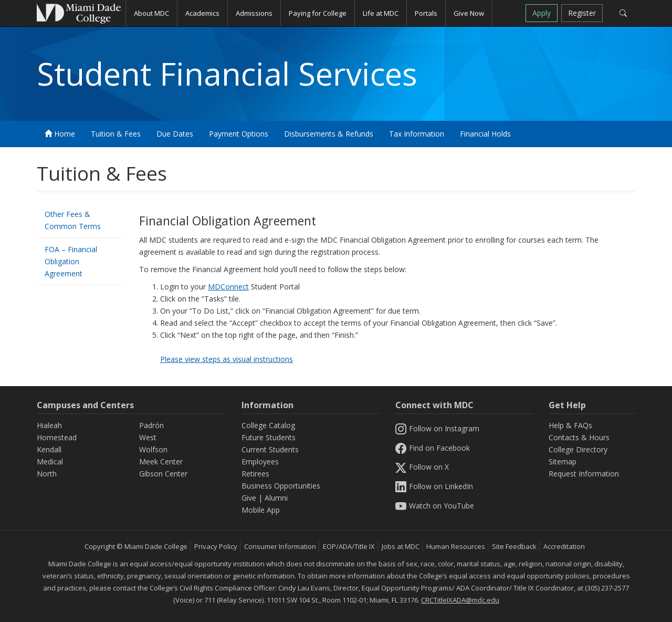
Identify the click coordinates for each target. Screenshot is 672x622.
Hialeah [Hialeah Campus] (49, 425)
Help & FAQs (570, 425)
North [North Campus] (47, 474)
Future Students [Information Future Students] (269, 437)
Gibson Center (163, 474)
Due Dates (175, 134)
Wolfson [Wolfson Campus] (153, 449)
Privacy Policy (216, 546)
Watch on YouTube (435, 506)
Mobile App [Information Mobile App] (261, 510)
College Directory (578, 449)
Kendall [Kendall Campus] (49, 449)
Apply (542, 13)
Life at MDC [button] (381, 13)
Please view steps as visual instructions (227, 359)
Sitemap (563, 462)
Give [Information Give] (249, 498)
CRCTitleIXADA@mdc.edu (460, 600)
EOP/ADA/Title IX (349, 546)
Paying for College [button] (318, 13)
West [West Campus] (148, 437)
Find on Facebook (433, 448)
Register (582, 13)
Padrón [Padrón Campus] (151, 425)
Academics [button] (202, 13)
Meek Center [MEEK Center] (161, 462)
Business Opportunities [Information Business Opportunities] (281, 486)
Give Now (469, 13)
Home (60, 134)
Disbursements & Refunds (329, 134)
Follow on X (422, 467)
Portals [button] (426, 13)
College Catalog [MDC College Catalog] (268, 425)
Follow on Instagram (437, 428)
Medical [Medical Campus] (50, 462)
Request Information (584, 474)
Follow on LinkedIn (434, 486)
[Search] (623, 13)
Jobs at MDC (401, 546)
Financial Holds (485, 134)
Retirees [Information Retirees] (255, 474)
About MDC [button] (151, 13)
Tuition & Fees (116, 134)
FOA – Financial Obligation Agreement (71, 261)
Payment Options (239, 134)
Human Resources (456, 546)
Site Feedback (514, 546)
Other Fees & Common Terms (73, 220)
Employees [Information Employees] (260, 462)
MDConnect (228, 287)
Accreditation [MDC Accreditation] (564, 546)
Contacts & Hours (579, 437)
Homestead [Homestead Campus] (57, 437)
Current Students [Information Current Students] (270, 449)
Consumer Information (280, 546)
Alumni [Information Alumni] (276, 498)
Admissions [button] (254, 13)
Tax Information (417, 134)
